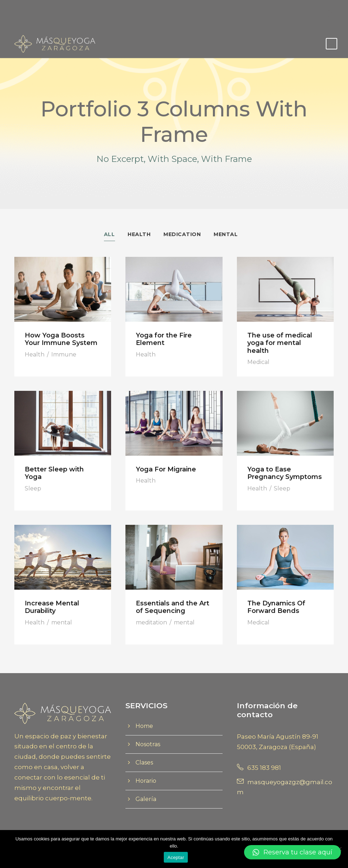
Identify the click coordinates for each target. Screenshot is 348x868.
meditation (151, 623)
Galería (146, 799)
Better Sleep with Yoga (54, 473)
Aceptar (176, 857)
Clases (144, 763)
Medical (258, 362)
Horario (146, 781)
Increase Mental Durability (52, 607)
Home (144, 726)
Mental (226, 234)
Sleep (33, 489)
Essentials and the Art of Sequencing (173, 607)
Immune (64, 354)
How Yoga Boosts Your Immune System (61, 339)
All (109, 234)
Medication (182, 234)
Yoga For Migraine (166, 469)
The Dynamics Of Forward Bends (276, 607)
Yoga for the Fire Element (164, 339)
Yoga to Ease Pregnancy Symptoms (285, 473)
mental (62, 623)
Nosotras (148, 745)
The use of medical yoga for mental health (280, 343)
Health (139, 234)
